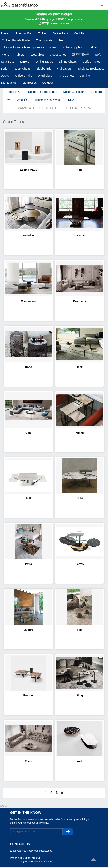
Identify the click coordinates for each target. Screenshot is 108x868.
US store (96, 92)
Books (53, 47)
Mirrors (25, 61)
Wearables (37, 54)
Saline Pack (61, 33)
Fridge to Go (14, 92)
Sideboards (44, 69)
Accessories (58, 54)
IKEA (71, 100)
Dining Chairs (68, 61)
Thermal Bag (24, 33)
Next (59, 793)
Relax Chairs (22, 69)
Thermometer (45, 40)
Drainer (92, 47)
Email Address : (19, 851)
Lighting (85, 76)
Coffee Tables (91, 61)
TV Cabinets (66, 76)
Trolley (42, 33)
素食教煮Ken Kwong (48, 100)
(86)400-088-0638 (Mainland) (36, 861)
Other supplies (72, 47)
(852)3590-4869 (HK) (31, 858)
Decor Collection (74, 92)
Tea (61, 40)
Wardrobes (45, 76)
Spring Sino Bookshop (42, 92)
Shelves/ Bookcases (91, 69)
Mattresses (29, 83)
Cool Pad (80, 33)
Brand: (22, 108)
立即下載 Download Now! (54, 24)
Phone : (15, 858)
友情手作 (23, 100)
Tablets (20, 54)
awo (9, 100)
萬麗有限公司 (81, 54)
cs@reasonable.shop (40, 851)
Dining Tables (44, 61)
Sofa (98, 54)
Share (3, 806)
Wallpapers (64, 69)
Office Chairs (24, 76)
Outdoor (48, 83)
